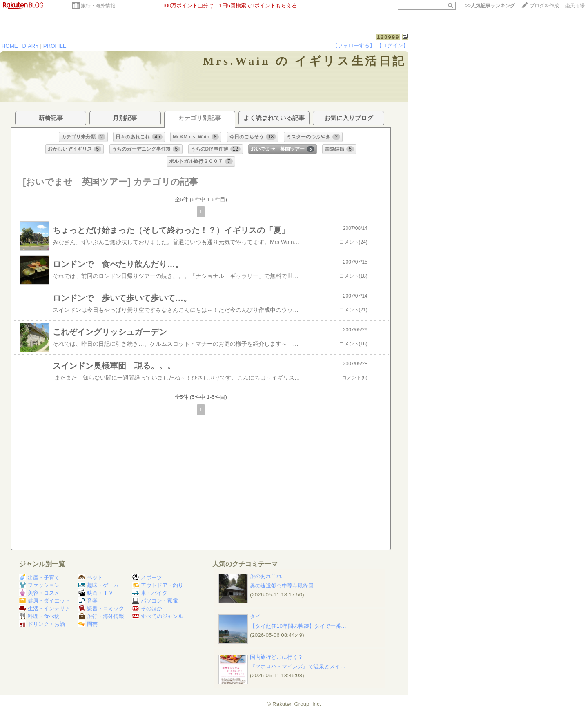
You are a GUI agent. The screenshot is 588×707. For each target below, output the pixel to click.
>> (490, 6)
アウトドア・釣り (158, 585)
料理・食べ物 (39, 616)
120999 (388, 37)
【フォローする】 (354, 46)
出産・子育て (39, 577)
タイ (255, 617)
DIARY (31, 46)
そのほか (147, 608)
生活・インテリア (45, 608)
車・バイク (150, 593)
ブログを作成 (544, 6)
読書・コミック (101, 608)
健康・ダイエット (45, 601)
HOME (10, 46)
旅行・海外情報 (98, 6)
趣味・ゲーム (99, 585)
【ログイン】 (392, 46)
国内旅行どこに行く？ (276, 657)
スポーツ (147, 577)
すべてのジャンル (158, 616)
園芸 (88, 624)
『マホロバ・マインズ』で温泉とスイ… (298, 666)
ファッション (39, 585)
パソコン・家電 (155, 601)
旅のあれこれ (266, 576)
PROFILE (55, 46)
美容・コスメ (39, 593)
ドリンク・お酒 (42, 624)
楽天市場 (575, 6)
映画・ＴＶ (96, 593)
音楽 (88, 601)
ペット (91, 577)
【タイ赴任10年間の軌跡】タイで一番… (298, 626)
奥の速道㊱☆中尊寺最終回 (282, 586)
